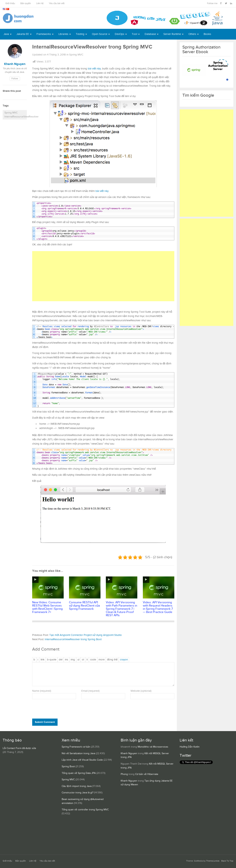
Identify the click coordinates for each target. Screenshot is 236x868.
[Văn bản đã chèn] (67, 660)
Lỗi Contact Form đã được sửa (19, 748)
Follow (15, 79)
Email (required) (90, 691)
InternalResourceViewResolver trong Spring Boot (73, 639)
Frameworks (44, 34)
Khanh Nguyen (129, 753)
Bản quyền (26, 3)
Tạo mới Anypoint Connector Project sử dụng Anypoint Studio (86, 635)
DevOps (120, 34)
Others (192, 34)
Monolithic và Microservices (153, 747)
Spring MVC (76, 55)
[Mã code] (93, 660)
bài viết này (94, 69)
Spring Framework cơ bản (76, 747)
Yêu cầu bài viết (57, 3)
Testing (80, 34)
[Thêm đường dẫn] (43, 660)
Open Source (100, 34)
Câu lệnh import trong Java (77, 786)
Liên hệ (40, 3)
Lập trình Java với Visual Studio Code (82, 760)
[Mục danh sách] (87, 660)
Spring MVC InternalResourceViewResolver (16, 115)
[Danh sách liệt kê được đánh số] (78, 660)
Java (6, 34)
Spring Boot (68, 767)
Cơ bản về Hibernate (147, 774)
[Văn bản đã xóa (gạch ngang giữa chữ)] (61, 660)
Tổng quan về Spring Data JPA (79, 773)
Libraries (63, 34)
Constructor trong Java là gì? (78, 793)
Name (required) (42, 691)
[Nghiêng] (38, 660)
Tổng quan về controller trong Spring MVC (85, 810)
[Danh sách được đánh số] (83, 660)
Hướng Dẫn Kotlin (190, 747)
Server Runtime (172, 34)
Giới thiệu (10, 3)
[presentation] (56, 710)
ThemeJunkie (213, 861)
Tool (134, 34)
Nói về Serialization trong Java (78, 753)
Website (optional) (141, 691)
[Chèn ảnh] (73, 660)
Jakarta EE (23, 34)
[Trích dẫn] (52, 660)
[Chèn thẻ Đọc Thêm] (102, 660)
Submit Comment (45, 722)
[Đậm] (34, 660)
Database (150, 34)
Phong (124, 774)
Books (207, 34)
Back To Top (227, 861)
